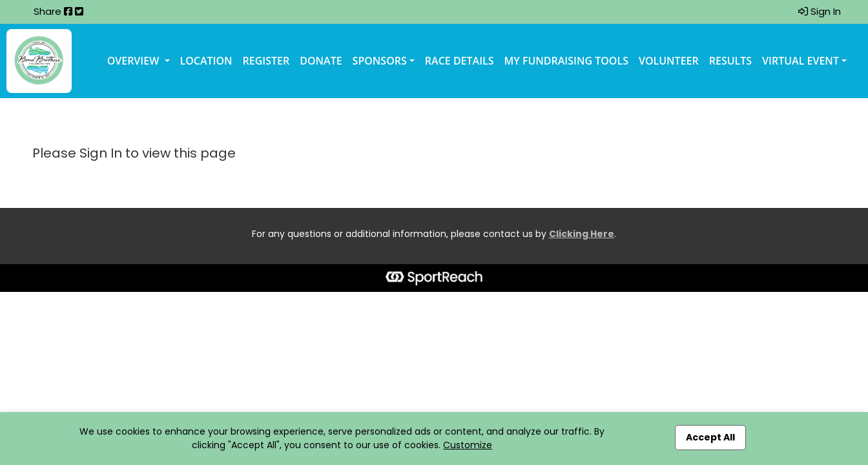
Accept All (710, 437)
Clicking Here (582, 234)
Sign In (820, 11)
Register (266, 61)
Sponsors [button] (380, 61)
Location (206, 61)
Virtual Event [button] (801, 61)
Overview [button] (135, 61)
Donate (321, 61)
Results (730, 61)
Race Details (460, 61)
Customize (468, 445)
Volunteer (669, 61)
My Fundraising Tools (566, 61)
